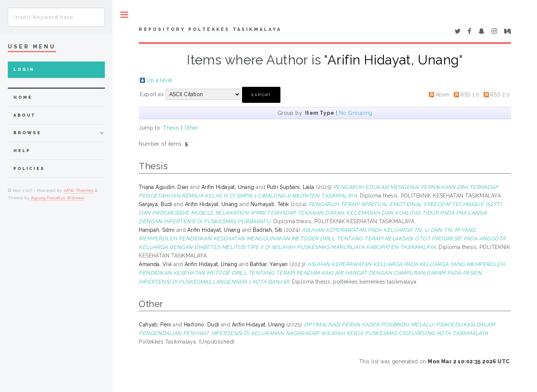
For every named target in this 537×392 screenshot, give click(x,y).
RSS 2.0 (500, 95)
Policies (29, 169)
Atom (443, 95)
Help (22, 151)
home (23, 97)
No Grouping (356, 113)
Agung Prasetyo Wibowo (58, 198)
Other (191, 128)
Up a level (159, 80)
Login (24, 69)
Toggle (124, 15)
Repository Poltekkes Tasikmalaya (210, 29)
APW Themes (79, 190)
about (25, 115)
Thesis (171, 128)
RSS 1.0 (470, 95)
